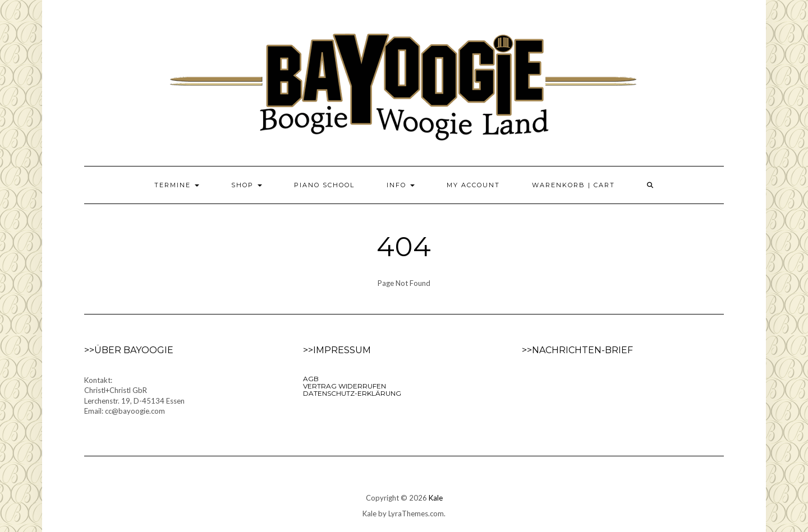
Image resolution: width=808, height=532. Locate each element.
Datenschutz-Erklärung (352, 393)
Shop (247, 185)
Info (401, 185)
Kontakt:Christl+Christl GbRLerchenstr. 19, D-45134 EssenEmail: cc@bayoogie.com (134, 396)
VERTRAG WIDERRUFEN (345, 386)
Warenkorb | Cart (573, 185)
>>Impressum (337, 350)
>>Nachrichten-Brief (577, 350)
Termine (177, 185)
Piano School (324, 185)
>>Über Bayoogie (129, 350)
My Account (473, 185)
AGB (311, 379)
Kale (436, 498)
